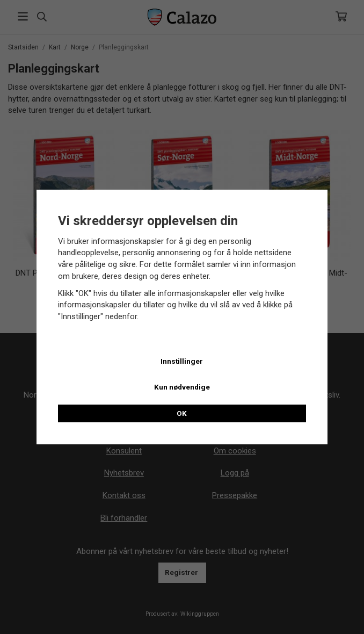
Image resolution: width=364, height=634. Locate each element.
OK (182, 413)
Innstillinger (182, 361)
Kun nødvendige (182, 387)
